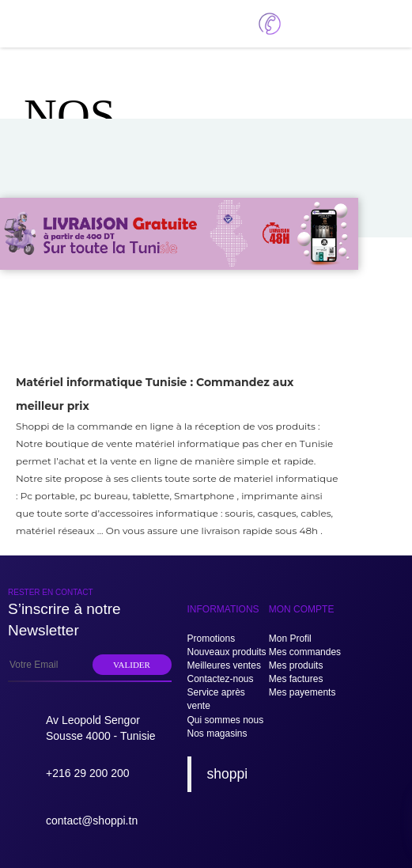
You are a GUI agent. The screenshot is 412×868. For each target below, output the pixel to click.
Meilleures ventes (224, 665)
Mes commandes (305, 652)
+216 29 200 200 (88, 773)
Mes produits (296, 665)
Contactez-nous (221, 679)
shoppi (228, 774)
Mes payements (302, 692)
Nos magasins (217, 733)
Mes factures (296, 679)
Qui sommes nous (226, 720)
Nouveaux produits (227, 652)
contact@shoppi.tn (92, 821)
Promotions (212, 639)
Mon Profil (290, 639)
